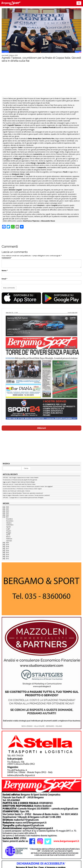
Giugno (9, 531)
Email (4, 279)
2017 (7, 549)
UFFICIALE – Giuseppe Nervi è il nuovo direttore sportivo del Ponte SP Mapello (23, 498)
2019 (7, 545)
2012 (7, 559)
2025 (7, 509)
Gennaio (9, 541)
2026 (7, 507)
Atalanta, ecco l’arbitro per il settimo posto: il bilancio (16, 491)
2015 (7, 553)
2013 (7, 557)
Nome (4, 271)
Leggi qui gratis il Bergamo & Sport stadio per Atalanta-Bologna (19, 482)
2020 (7, 543)
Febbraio (9, 539)
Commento (6, 258)
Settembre (10, 525)
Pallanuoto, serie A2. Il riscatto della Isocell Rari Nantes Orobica (19, 484)
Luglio (8, 529)
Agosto (9, 527)
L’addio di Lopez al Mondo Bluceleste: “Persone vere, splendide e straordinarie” (23, 493)
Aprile (8, 535)
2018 (7, 547)
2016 (7, 551)
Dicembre (9, 519)
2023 (7, 513)
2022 (7, 515)
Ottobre (9, 523)
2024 (7, 511)
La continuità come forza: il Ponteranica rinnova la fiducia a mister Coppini (22, 489)
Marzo (8, 537)
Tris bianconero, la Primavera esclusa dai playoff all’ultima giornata (20, 480)
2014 (7, 555)
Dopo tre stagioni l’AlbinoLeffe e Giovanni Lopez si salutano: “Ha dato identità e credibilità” (26, 495)
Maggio (9, 533)
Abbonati (42, 428)
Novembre (10, 521)
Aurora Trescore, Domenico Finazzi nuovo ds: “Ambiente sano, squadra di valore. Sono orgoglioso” (28, 487)
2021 (7, 517)
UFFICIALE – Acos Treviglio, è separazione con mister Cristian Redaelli (21, 478)
